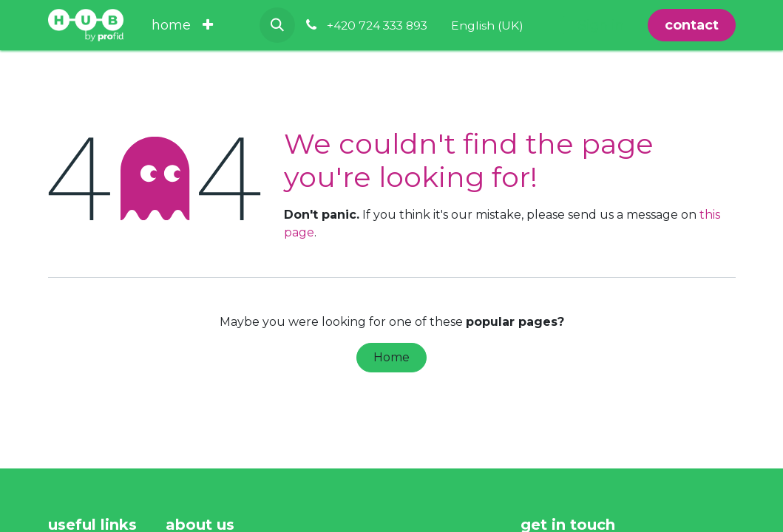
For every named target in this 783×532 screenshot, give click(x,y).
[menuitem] (171, 25)
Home (391, 357)
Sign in (601, 25)
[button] (277, 25)
